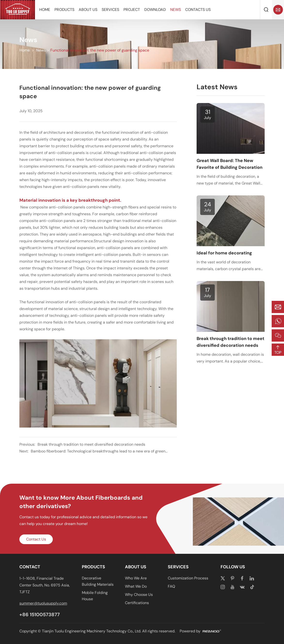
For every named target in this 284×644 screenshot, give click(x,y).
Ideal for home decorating (224, 253)
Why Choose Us (139, 595)
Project (132, 10)
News (176, 10)
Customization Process (188, 578)
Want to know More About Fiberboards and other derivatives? (81, 502)
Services (110, 10)
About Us (88, 10)
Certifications (137, 603)
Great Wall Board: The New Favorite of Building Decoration (230, 164)
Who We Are (136, 578)
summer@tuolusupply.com (43, 603)
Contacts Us (198, 10)
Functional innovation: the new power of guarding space (100, 50)
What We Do (136, 586)
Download (155, 10)
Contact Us (36, 539)
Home (45, 10)
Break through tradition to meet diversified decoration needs (91, 444)
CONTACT (30, 567)
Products (64, 10)
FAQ (171, 586)
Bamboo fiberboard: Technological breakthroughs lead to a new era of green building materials (98, 452)
